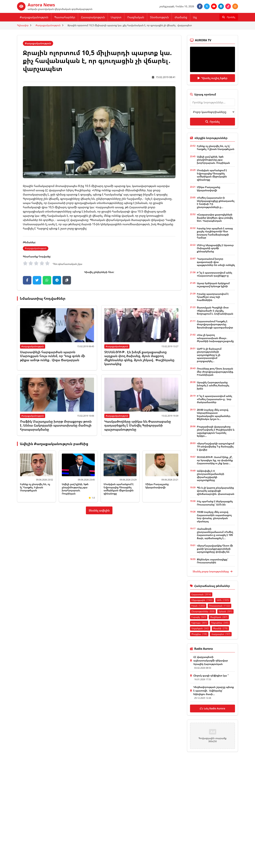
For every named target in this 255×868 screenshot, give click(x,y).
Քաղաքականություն (34, 17)
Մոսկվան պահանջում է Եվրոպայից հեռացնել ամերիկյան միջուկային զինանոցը (119, 489)
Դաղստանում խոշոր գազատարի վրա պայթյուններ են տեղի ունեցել (216, 262)
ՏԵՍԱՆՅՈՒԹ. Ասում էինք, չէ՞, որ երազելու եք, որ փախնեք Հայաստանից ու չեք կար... (215, 460)
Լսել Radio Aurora (213, 708)
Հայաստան (201, 594)
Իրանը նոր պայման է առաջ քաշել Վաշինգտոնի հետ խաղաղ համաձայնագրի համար (215, 233)
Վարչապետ (221, 634)
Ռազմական (136, 17)
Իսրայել (199, 617)
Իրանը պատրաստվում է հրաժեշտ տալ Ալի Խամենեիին (213, 297)
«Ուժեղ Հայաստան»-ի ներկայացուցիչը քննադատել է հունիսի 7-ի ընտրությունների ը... (216, 202)
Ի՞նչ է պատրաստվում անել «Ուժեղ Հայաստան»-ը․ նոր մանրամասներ (215, 399)
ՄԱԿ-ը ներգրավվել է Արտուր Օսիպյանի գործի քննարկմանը (215, 248)
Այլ (195, 17)
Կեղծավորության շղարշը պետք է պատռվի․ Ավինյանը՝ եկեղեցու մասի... (214, 691)
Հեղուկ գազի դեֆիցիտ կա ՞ (211, 675)
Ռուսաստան (219, 606)
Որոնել (212, 122)
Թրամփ (220, 628)
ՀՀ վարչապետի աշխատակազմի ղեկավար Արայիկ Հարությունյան (211, 660)
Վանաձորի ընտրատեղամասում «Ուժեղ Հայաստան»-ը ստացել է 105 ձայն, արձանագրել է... (215, 533)
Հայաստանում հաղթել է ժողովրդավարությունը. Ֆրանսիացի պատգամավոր (215, 324)
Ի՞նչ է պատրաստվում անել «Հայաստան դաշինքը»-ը (215, 274)
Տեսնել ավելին (99, 510)
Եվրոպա (199, 623)
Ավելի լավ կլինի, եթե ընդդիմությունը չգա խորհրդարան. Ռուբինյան (75, 489)
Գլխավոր (23, 25)
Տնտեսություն (159, 17)
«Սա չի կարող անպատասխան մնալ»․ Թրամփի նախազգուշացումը (215, 338)
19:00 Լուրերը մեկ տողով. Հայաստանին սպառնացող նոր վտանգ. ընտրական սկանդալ (214, 517)
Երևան (225, 611)
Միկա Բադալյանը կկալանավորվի (157, 486)
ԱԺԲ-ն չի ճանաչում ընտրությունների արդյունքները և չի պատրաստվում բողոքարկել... (209, 355)
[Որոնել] (229, 17)
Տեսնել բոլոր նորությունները (212, 571)
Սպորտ (116, 17)
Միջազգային (202, 600)
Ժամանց (181, 17)
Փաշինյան (219, 617)
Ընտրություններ (203, 611)
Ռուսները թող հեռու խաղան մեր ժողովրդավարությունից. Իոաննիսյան (215, 372)
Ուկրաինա (220, 623)
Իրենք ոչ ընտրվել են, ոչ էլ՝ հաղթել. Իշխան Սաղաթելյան (35, 487)
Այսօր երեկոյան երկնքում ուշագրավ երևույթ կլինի (213, 285)
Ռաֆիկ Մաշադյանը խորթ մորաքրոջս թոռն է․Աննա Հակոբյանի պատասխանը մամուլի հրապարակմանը (56, 425)
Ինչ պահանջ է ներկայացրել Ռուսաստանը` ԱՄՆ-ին (215, 503)
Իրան (198, 606)
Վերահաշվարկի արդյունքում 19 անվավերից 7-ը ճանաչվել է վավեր (216, 446)
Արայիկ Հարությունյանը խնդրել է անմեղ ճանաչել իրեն (213, 385)
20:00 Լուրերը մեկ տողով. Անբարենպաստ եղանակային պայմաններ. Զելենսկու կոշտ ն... (214, 414)
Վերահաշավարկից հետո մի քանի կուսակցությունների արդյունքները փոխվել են (215, 549)
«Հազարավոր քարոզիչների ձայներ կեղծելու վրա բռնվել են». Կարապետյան (215, 218)
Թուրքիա (199, 634)
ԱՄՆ (223, 600)
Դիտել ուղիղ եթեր (213, 78)
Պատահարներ (65, 17)
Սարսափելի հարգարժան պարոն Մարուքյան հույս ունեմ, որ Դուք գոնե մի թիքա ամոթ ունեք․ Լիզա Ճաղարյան (53, 356)
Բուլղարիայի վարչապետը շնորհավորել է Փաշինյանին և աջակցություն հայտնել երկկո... (216, 431)
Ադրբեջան (200, 628)
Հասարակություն (93, 17)
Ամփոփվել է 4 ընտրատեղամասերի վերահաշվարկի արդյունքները (211, 476)
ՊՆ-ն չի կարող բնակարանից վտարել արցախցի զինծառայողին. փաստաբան (216, 491)
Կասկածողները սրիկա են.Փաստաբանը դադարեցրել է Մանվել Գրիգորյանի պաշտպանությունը (138, 425)
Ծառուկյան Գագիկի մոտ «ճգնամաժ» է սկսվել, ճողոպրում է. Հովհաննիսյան (215, 311)
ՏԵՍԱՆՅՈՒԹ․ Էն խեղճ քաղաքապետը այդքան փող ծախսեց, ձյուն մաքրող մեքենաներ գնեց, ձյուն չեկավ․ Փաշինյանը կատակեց (139, 358)
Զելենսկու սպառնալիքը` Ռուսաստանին (213, 561)
